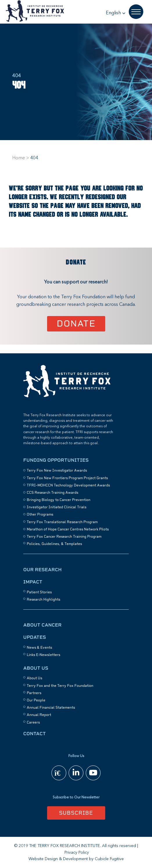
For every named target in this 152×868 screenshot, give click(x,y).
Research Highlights (43, 599)
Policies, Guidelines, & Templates (54, 544)
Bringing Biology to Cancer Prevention (59, 500)
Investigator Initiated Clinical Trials (57, 507)
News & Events (39, 648)
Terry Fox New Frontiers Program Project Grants (67, 478)
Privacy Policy (77, 853)
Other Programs (40, 514)
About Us (36, 668)
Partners (34, 693)
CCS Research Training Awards (52, 493)
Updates (35, 637)
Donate (76, 323)
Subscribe (76, 813)
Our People (36, 700)
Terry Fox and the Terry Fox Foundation (60, 686)
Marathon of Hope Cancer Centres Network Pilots (68, 529)
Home (19, 158)
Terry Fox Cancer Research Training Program (64, 537)
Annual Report (39, 715)
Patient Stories (39, 592)
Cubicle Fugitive (109, 859)
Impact (33, 582)
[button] (116, 13)
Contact (35, 734)
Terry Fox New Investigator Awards (57, 470)
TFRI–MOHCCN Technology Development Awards (68, 485)
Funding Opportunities (56, 460)
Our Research (42, 570)
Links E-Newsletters (43, 655)
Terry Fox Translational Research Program (62, 522)
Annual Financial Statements (51, 708)
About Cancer (42, 625)
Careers (33, 722)
